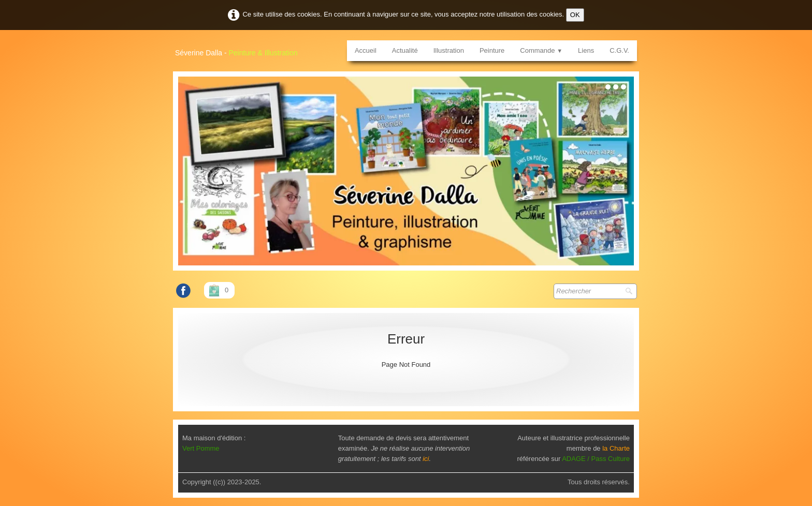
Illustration (449, 50)
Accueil (366, 50)
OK (575, 15)
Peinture (492, 50)
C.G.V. (619, 50)
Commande (541, 50)
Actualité (405, 50)
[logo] (240, 49)
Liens (586, 50)
